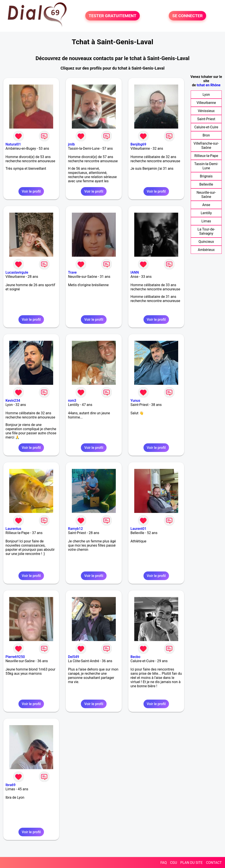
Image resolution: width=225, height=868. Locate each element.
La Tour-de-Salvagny (206, 231)
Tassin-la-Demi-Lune (206, 166)
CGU (174, 863)
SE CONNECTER (187, 16)
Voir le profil (31, 191)
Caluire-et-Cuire (206, 127)
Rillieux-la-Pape (206, 156)
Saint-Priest (206, 119)
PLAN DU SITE (192, 863)
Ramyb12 (75, 529)
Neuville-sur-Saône (206, 195)
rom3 (72, 401)
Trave (72, 272)
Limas (206, 221)
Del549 (73, 657)
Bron (206, 135)
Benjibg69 (138, 144)
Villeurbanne (206, 103)
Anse (206, 205)
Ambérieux (206, 250)
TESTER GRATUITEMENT (113, 16)
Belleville (206, 184)
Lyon (206, 95)
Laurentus (13, 529)
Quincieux (206, 242)
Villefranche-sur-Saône (206, 146)
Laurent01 (139, 529)
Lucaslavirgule (17, 272)
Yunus (135, 401)
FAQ (164, 863)
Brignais (206, 176)
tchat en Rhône (209, 85)
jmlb (71, 144)
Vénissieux (206, 111)
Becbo (135, 657)
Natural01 (13, 144)
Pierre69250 (15, 657)
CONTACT (214, 863)
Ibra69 (11, 785)
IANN (135, 272)
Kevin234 (13, 401)
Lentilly (206, 213)
